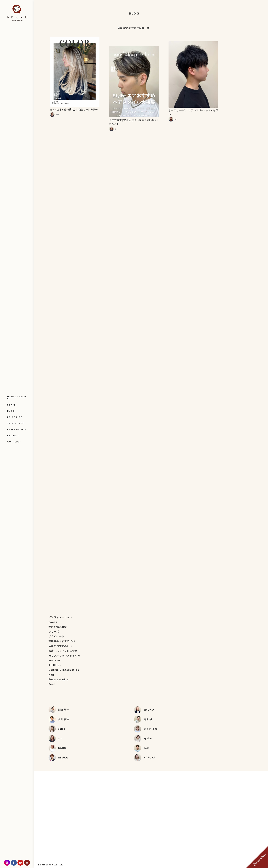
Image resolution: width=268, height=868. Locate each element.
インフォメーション (60, 617)
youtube (54, 660)
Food (52, 684)
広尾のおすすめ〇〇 (60, 646)
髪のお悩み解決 (58, 627)
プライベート (56, 636)
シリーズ (54, 632)
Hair (52, 675)
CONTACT (14, 442)
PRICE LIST (15, 417)
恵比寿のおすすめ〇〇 (62, 641)
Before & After (59, 679)
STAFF (11, 405)
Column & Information (64, 670)
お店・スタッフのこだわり (64, 651)
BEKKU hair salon (55, 865)
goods (53, 622)
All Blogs (55, 665)
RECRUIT (13, 436)
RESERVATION (17, 429)
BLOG (11, 411)
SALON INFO (16, 423)
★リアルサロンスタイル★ (64, 655)
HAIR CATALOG (17, 398)
